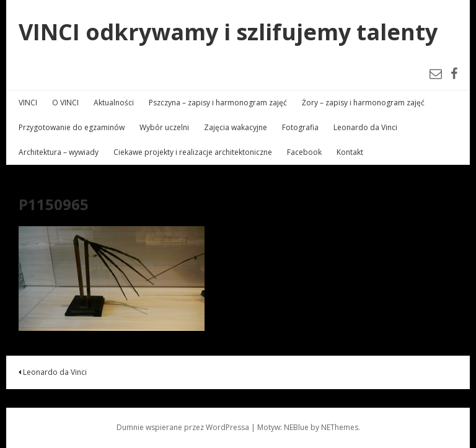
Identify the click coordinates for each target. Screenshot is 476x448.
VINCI (28, 103)
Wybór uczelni (164, 127)
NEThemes (340, 427)
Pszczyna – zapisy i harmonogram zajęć (218, 103)
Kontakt (350, 152)
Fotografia (300, 127)
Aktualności (114, 103)
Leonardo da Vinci (365, 127)
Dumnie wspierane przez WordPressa (183, 427)
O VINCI (65, 103)
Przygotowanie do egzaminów (72, 127)
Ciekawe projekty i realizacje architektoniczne (193, 152)
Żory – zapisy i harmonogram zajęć (363, 103)
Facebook (304, 152)
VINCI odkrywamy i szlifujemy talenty (228, 32)
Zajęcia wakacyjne (236, 127)
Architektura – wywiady (59, 152)
